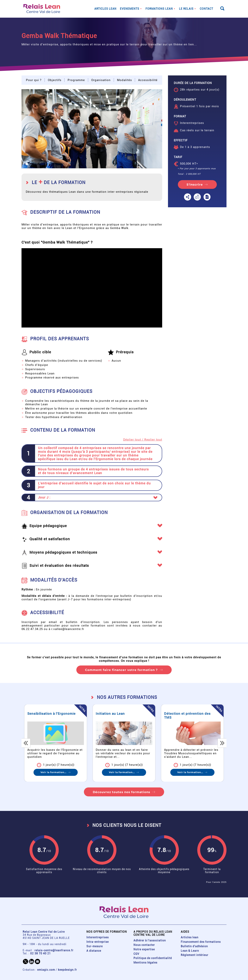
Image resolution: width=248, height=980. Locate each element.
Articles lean (105, 9)
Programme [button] (76, 80)
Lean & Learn (190, 951)
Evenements (130, 9)
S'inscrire (195, 185)
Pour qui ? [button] (34, 80)
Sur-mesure (95, 946)
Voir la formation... (58, 772)
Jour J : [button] (44, 497)
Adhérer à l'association (150, 940)
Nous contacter (144, 945)
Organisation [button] (101, 80)
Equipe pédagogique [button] (48, 526)
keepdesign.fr (67, 970)
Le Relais (186, 9)
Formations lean (159, 9)
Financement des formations (201, 942)
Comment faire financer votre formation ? (121, 670)
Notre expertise (144, 949)
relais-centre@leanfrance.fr (54, 950)
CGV (136, 954)
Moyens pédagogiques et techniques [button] (63, 552)
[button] (92, 129)
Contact (206, 9)
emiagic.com (46, 970)
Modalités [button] (124, 80)
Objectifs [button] (55, 80)
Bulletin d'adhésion (194, 946)
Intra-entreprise (98, 942)
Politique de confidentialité (153, 958)
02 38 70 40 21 (40, 953)
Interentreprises (98, 937)
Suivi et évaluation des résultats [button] (59, 566)
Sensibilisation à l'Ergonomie (56, 714)
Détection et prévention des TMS (192, 716)
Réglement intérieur (195, 955)
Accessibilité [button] (148, 80)
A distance (94, 951)
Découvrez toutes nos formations (121, 792)
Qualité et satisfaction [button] (50, 539)
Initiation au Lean (115, 714)
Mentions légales (145, 963)
